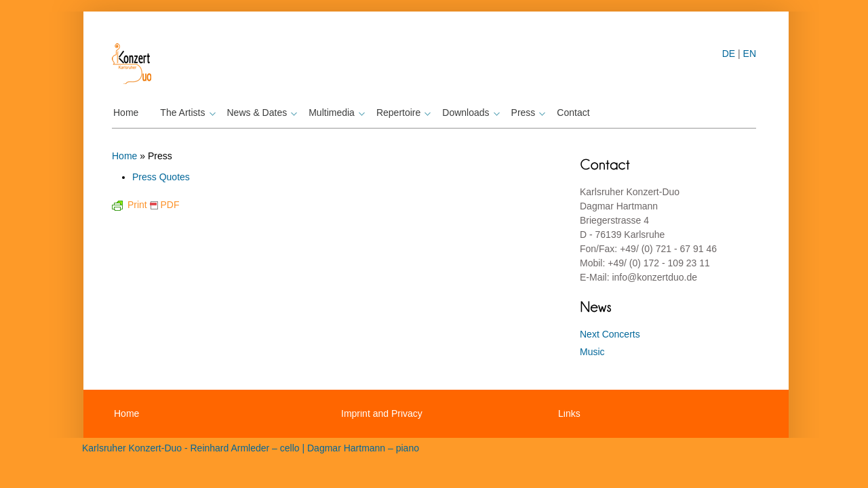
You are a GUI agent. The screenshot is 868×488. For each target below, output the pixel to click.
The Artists (186, 113)
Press (527, 113)
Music (592, 352)
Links (569, 413)
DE (729, 54)
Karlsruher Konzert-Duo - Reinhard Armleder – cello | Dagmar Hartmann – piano (251, 448)
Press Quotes (161, 177)
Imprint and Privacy (382, 413)
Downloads (469, 113)
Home (126, 113)
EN (750, 54)
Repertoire (402, 113)
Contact (573, 113)
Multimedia (335, 113)
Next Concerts (610, 334)
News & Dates (261, 113)
